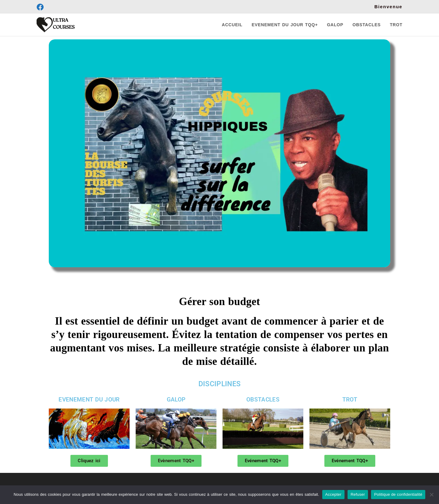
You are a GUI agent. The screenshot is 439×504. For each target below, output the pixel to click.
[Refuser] (431, 495)
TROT (350, 400)
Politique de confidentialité (398, 494)
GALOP (176, 400)
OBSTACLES (263, 400)
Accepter (333, 494)
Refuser (358, 494)
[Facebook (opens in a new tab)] (41, 7)
